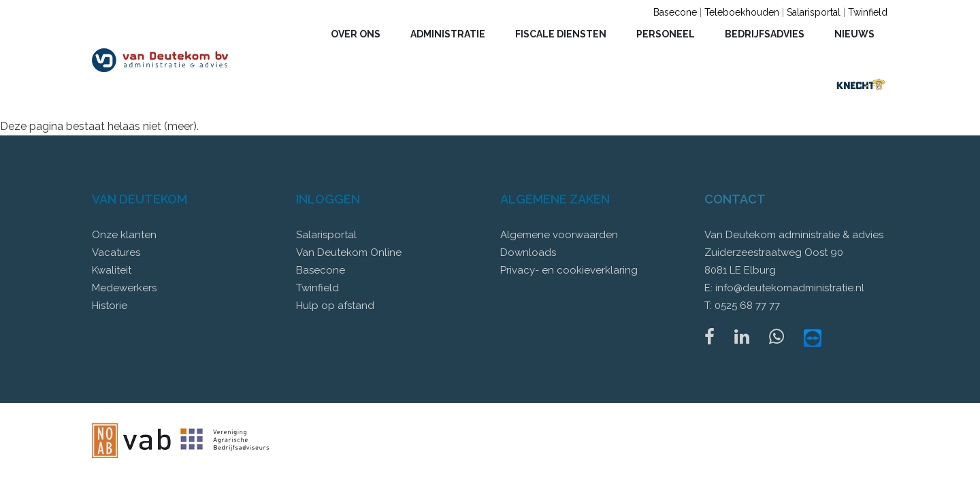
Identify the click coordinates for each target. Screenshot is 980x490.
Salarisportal (814, 12)
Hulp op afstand (335, 306)
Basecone (675, 12)
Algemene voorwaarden (559, 235)
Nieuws (854, 34)
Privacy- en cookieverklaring (569, 270)
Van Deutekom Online (349, 252)
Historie (110, 306)
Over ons (356, 34)
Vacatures (116, 252)
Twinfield (868, 12)
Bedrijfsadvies (765, 34)
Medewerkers (124, 288)
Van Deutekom (140, 199)
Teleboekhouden (742, 12)
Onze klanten (124, 235)
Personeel (666, 34)
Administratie (448, 34)
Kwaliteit (112, 270)
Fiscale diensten (561, 34)
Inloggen (328, 199)
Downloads (528, 252)
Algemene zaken (555, 199)
